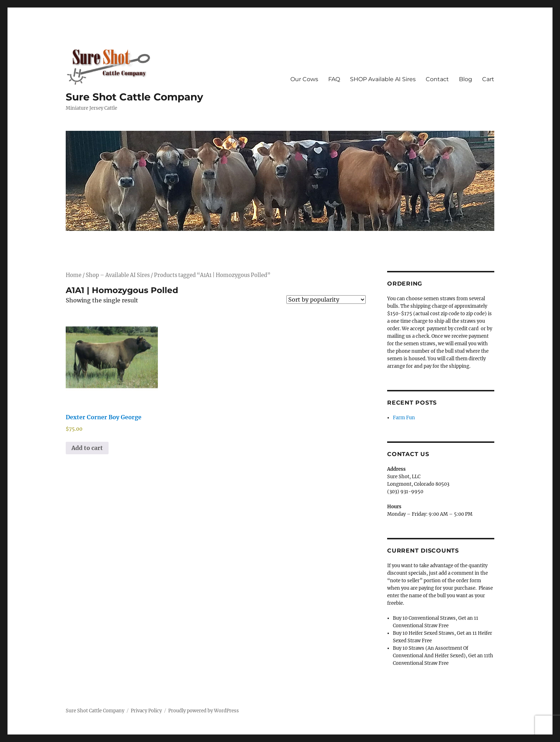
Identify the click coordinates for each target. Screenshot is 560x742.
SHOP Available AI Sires (383, 79)
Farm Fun (404, 418)
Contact (437, 79)
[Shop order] (326, 300)
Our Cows (304, 79)
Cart (488, 79)
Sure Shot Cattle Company (134, 97)
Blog (466, 79)
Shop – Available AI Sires (118, 275)
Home (74, 275)
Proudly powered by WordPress (204, 711)
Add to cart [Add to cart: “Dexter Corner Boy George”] (87, 448)
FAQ (334, 79)
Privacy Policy (146, 711)
